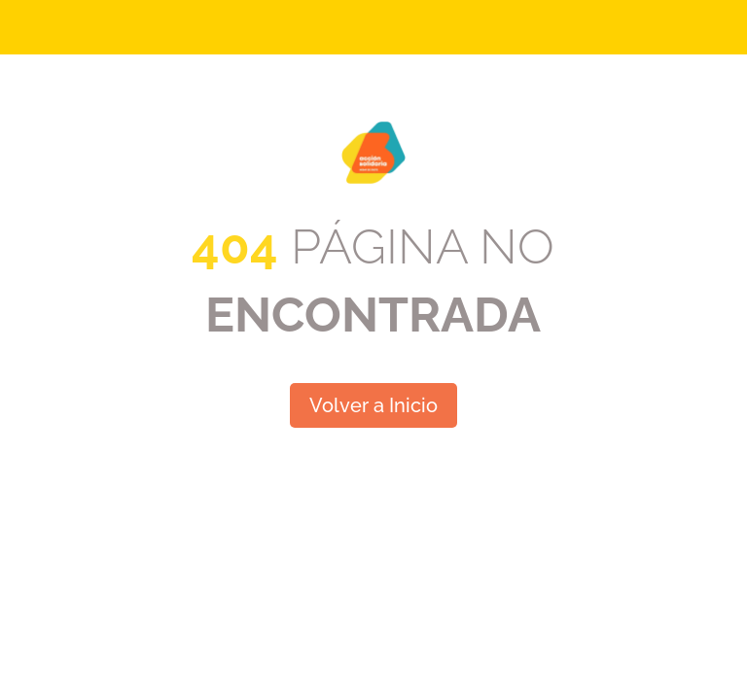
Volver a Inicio (373, 405)
